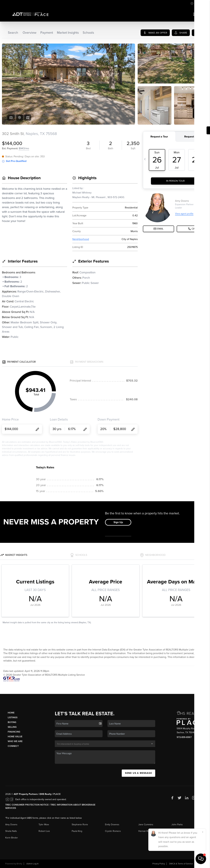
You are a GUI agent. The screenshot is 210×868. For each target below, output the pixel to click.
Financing (14, 732)
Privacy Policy (159, 864)
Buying (12, 722)
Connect (13, 746)
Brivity (19, 864)
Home (11, 713)
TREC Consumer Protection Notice (27, 805)
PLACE (57, 794)
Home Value (15, 737)
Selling (12, 727)
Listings (13, 717)
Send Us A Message (138, 773)
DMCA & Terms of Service (181, 864)
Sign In (197, 3)
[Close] (203, 832)
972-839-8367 (184, 737)
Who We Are (15, 741)
